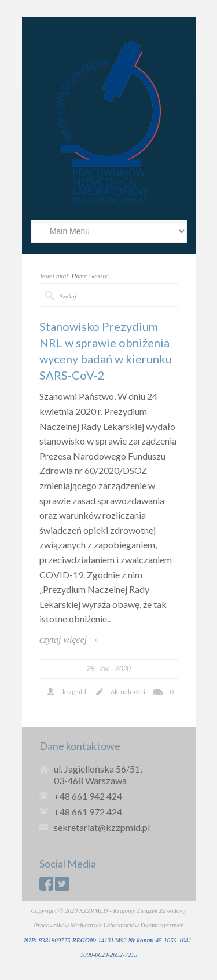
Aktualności (128, 692)
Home (79, 276)
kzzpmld (74, 692)
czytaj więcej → (69, 640)
